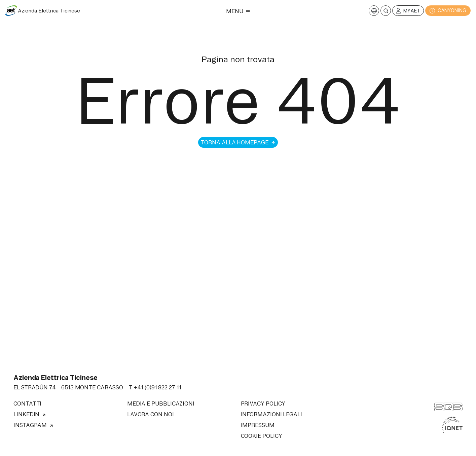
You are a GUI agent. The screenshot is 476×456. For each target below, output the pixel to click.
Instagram (33, 425)
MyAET (408, 11)
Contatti (27, 404)
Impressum (258, 425)
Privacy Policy (263, 404)
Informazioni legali (271, 414)
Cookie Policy (262, 436)
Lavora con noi (151, 414)
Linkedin (30, 414)
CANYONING (448, 11)
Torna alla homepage (238, 142)
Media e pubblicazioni (161, 404)
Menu (238, 11)
